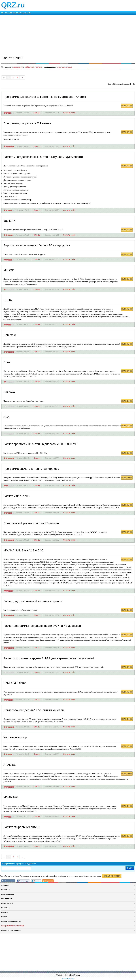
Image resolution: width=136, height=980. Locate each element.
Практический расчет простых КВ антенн (31, 523)
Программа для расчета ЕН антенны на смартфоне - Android (45, 97)
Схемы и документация (11, 921)
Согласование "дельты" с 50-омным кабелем (34, 710)
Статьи (4, 917)
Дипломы (5, 885)
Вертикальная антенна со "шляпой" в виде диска (37, 245)
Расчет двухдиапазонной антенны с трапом (33, 601)
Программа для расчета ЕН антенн (27, 123)
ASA (6, 417)
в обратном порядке (33, 67)
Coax (7, 362)
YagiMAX (9, 221)
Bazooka (9, 392)
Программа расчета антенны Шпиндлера (31, 469)
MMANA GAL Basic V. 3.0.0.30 (23, 550)
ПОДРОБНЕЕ (127, 106)
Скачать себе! (69, 113)
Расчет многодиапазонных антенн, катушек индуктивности (43, 157)
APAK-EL (9, 765)
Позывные (6, 890)
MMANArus (11, 797)
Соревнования (8, 894)
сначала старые (65, 67)
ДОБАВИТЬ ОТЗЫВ (112, 876)
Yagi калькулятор (15, 737)
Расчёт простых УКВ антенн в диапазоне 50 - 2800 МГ (40, 444)
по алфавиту (17, 67)
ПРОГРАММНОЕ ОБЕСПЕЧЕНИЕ (16, 13)
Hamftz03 (10, 335)
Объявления (7, 899)
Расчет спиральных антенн (22, 827)
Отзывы (37, 113)
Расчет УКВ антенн (16, 496)
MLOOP (9, 270)
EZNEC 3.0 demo (15, 683)
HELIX (8, 300)
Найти (130, 868)
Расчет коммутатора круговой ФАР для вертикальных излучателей (49, 658)
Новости (5, 912)
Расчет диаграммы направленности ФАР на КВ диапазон (42, 626)
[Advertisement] (68, 35)
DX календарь (7, 903)
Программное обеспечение (13, 926)
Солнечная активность (11, 930)
